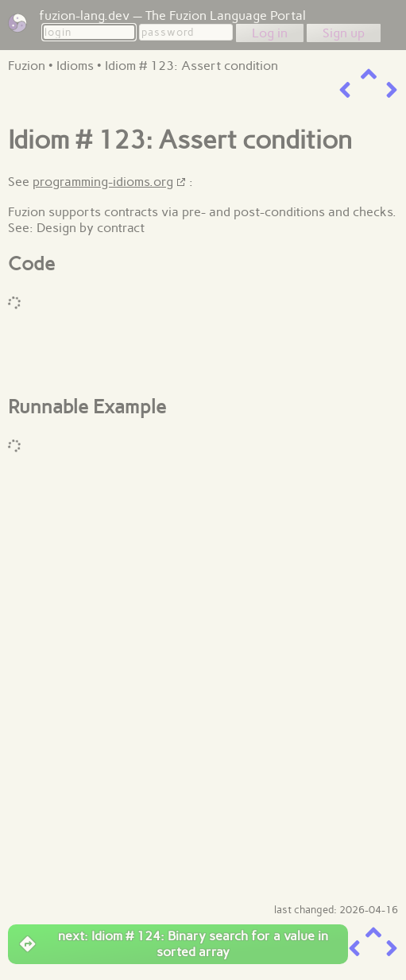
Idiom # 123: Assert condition (191, 66)
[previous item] (345, 90)
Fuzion (27, 66)
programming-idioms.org (103, 182)
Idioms (75, 66)
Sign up (344, 33)
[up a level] (369, 74)
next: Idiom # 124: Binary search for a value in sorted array (174, 944)
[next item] (392, 90)
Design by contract (91, 228)
